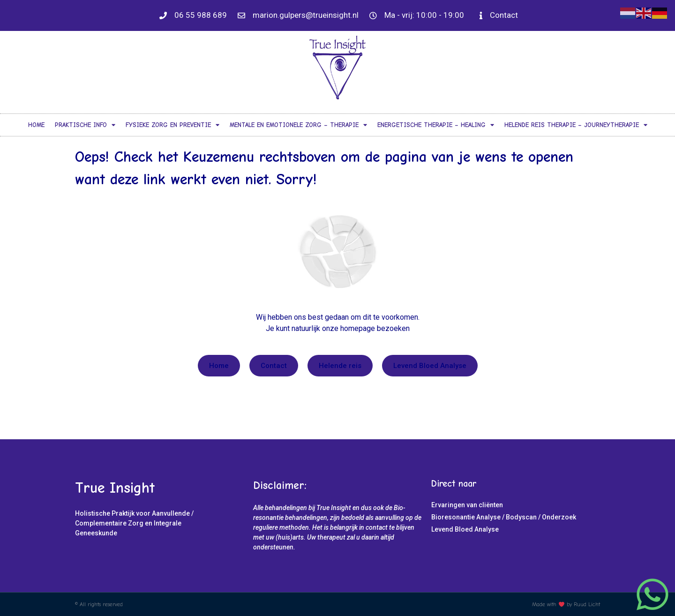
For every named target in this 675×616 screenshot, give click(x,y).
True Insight (115, 488)
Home (36, 125)
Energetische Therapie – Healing (436, 125)
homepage (358, 328)
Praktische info (85, 125)
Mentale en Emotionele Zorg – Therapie (298, 125)
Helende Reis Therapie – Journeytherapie (576, 125)
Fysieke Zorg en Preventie (172, 125)
